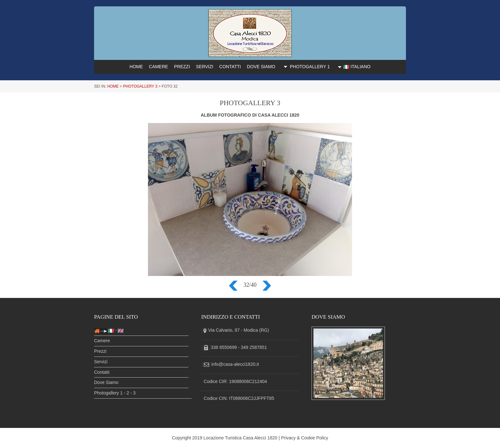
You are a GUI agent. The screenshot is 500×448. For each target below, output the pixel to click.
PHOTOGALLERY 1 (305, 66)
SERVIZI (204, 67)
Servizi (101, 362)
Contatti (102, 372)
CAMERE (158, 67)
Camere (102, 341)
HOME (136, 67)
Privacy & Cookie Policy (305, 438)
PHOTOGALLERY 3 (140, 86)
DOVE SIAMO (261, 67)
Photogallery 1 (108, 393)
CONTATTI (230, 67)
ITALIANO (353, 67)
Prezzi (100, 351)
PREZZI (182, 67)
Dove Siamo (106, 382)
